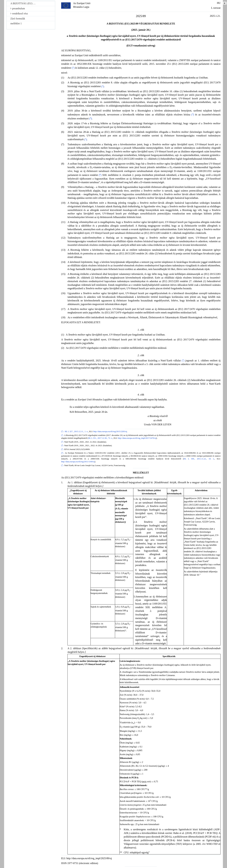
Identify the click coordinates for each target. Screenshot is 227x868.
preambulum (18, 8)
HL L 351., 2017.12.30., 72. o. (100, 438)
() (73, 68)
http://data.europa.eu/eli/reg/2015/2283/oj (110, 431)
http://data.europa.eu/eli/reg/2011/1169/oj (78, 462)
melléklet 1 (16, 23)
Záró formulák (18, 19)
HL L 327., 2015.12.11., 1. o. (76, 431)
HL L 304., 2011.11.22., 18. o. (199, 459)
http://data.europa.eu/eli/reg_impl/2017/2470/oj (137, 438)
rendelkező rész (19, 13)
